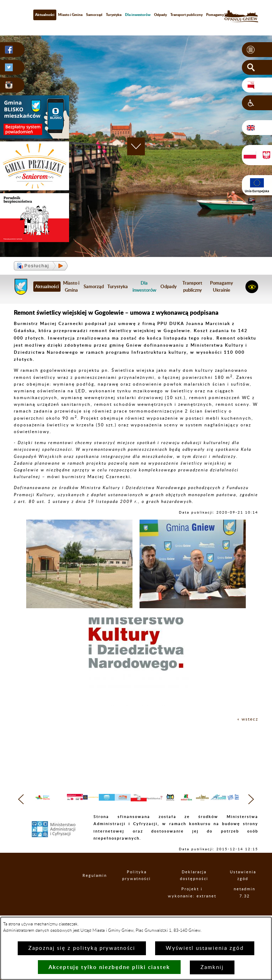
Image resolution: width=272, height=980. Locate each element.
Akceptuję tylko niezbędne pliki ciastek (109, 967)
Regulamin (93, 889)
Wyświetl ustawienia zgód (205, 948)
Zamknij (212, 967)
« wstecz (248, 719)
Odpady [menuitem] (160, 15)
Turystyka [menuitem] (114, 15)
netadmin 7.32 (248, 910)
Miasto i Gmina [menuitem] (70, 15)
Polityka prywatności (141, 890)
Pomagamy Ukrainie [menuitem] (222, 15)
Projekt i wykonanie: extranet (199, 910)
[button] (257, 50)
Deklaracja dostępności (199, 890)
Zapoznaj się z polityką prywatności (82, 948)
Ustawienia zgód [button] (246, 890)
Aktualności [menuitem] (45, 15)
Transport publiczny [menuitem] (186, 15)
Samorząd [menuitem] (94, 15)
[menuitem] (138, 15)
